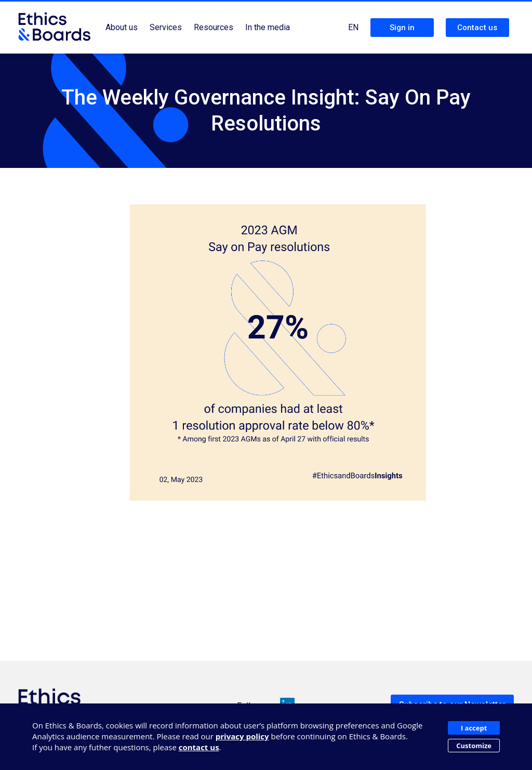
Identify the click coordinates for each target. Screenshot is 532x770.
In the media (268, 27)
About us (122, 27)
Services (166, 27)
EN (353, 27)
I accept (474, 728)
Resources (214, 27)
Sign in (402, 28)
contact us (199, 747)
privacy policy (242, 736)
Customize (474, 746)
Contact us (477, 28)
